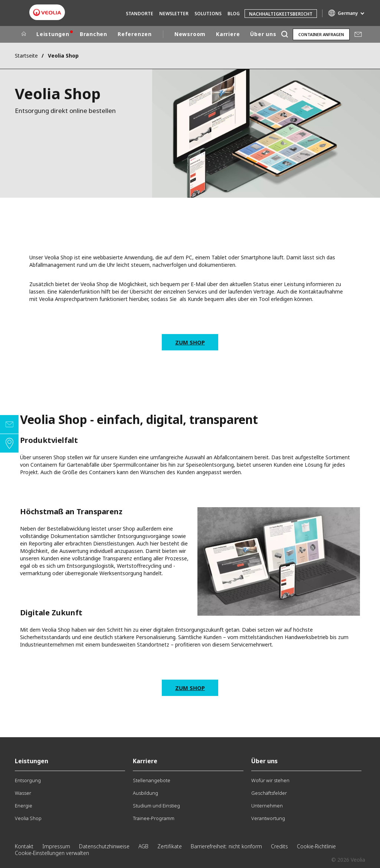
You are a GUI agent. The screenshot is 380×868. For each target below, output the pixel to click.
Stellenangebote (152, 780)
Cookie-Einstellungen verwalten (52, 853)
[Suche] (284, 34)
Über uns (263, 34)
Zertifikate (170, 846)
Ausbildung (145, 793)
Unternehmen (267, 806)
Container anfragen (321, 34)
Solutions (208, 14)
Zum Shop (190, 342)
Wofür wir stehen (270, 780)
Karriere (228, 34)
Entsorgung (28, 780)
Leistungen (53, 34)
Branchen (94, 34)
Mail (358, 34)
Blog (234, 14)
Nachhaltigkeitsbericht (281, 14)
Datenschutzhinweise (104, 846)
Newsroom (190, 34)
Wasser (23, 793)
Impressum (56, 846)
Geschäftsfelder (269, 793)
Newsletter (174, 14)
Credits (279, 846)
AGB (143, 846)
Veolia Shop (28, 818)
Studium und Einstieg (156, 806)
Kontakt (24, 846)
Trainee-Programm (154, 818)
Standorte (140, 14)
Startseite (26, 56)
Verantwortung (268, 818)
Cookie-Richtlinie (316, 846)
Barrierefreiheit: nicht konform (226, 846)
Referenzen (135, 34)
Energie (24, 806)
